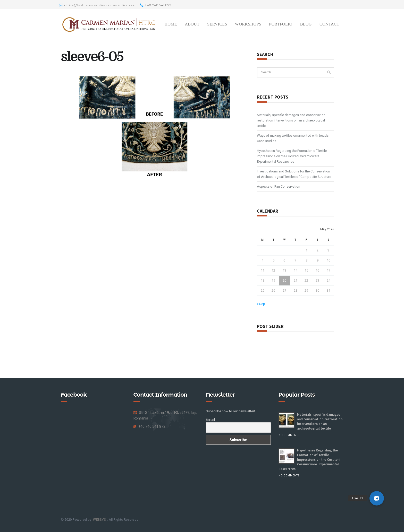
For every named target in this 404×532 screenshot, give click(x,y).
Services (217, 24)
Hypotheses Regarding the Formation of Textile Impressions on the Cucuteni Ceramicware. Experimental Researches (292, 156)
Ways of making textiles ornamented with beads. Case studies (293, 138)
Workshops (248, 24)
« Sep (261, 304)
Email (210, 420)
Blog (306, 24)
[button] (377, 498)
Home (171, 24)
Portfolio (281, 24)
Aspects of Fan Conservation (279, 186)
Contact (329, 24)
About (192, 24)
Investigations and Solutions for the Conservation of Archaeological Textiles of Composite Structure (294, 174)
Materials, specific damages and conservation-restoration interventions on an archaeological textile (292, 120)
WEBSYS (99, 520)
